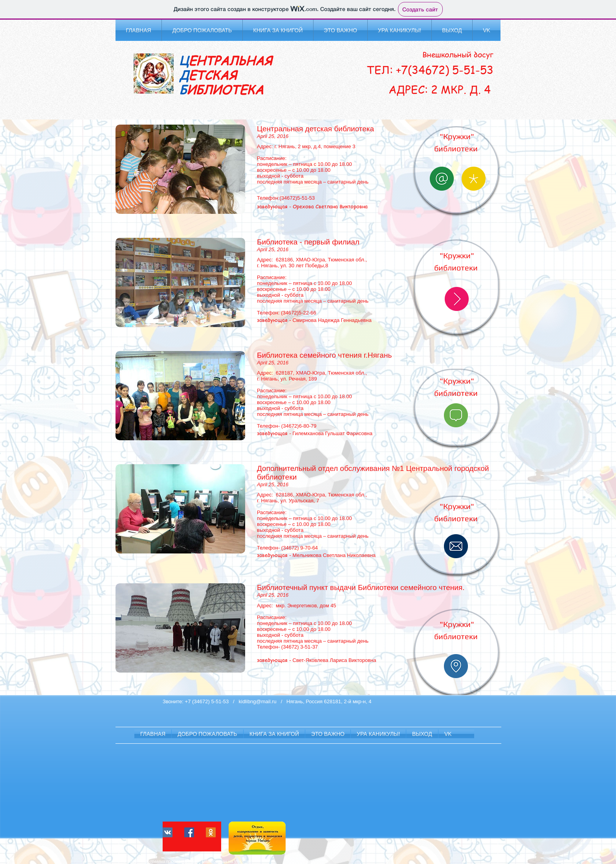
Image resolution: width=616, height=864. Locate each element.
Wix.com (242, 861)
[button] (202, 30)
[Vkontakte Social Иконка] (168, 832)
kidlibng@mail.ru (258, 701)
